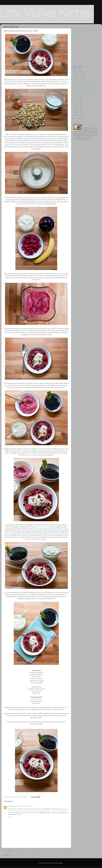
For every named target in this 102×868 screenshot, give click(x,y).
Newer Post (8, 851)
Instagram (76, 34)
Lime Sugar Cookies (82, 92)
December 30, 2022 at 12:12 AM (24, 806)
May (79, 105)
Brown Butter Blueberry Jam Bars (86, 89)
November (80, 77)
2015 (77, 69)
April (79, 107)
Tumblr (76, 31)
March (79, 110)
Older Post (65, 851)
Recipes (76, 29)
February (80, 112)
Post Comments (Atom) (17, 855)
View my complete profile (80, 142)
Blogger (61, 863)
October (79, 79)
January (79, 115)
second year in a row (41, 527)
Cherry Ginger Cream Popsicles (85, 87)
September (80, 82)
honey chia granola (31, 455)
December (80, 74)
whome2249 (12, 806)
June (79, 102)
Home (37, 851)
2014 (77, 72)
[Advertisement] (86, 50)
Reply (10, 817)
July (78, 99)
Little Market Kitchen (91, 125)
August (79, 84)
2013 (77, 118)
